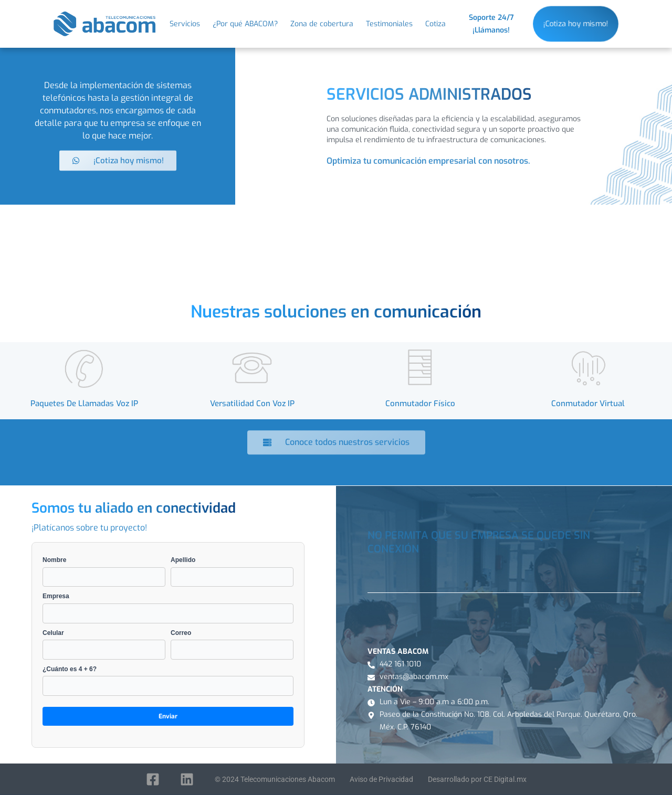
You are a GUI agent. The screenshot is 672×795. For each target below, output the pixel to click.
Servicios (185, 24)
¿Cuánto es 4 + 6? (168, 681)
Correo (232, 644)
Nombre (104, 571)
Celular (104, 644)
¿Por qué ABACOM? (245, 24)
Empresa (168, 608)
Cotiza (435, 24)
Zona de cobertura (322, 24)
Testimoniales (389, 24)
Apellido (232, 571)
